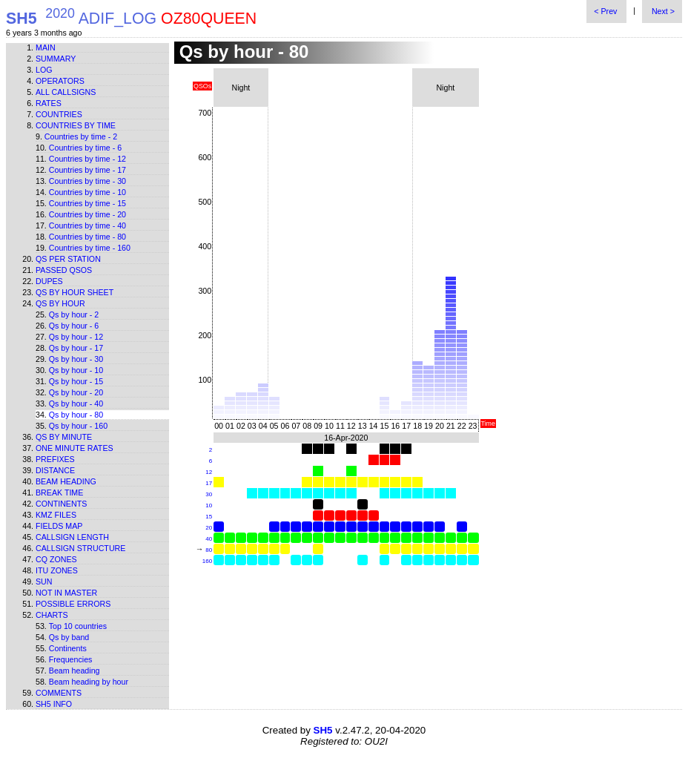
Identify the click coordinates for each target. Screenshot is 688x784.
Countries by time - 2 (81, 136)
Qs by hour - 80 (76, 415)
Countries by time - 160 (90, 248)
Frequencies (71, 659)
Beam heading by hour (89, 682)
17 (209, 483)
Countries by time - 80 (87, 237)
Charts (52, 615)
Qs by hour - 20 (76, 392)
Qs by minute (64, 437)
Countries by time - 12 (87, 159)
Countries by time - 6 (85, 148)
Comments (59, 693)
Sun (44, 582)
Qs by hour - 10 (76, 370)
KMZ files (56, 515)
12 (209, 472)
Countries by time (76, 125)
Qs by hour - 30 (76, 359)
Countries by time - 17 (87, 170)
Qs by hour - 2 (74, 314)
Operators (60, 81)
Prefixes (55, 459)
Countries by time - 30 (87, 181)
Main (46, 47)
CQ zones (56, 559)
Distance (55, 470)
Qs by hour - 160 (78, 426)
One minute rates (75, 448)
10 (209, 505)
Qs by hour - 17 (76, 348)
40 (209, 539)
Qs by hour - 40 (76, 403)
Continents (61, 504)
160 (207, 561)
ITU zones (57, 570)
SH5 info (54, 704)
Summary (56, 59)
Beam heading (66, 481)
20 (209, 528)
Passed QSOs (64, 270)
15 (209, 517)
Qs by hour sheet (75, 292)
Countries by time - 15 (87, 203)
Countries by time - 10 (87, 192)
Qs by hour (60, 303)
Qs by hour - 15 (76, 381)
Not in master (66, 593)
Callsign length (72, 537)
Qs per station (68, 259)
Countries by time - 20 (87, 214)
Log (44, 70)
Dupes (49, 281)
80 (209, 550)
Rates (49, 103)
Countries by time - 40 (87, 225)
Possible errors (73, 604)
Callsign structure (80, 548)
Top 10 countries (78, 626)
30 (209, 494)
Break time (59, 493)
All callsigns (66, 92)
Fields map (59, 526)
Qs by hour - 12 (76, 337)
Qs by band (69, 637)
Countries (59, 114)
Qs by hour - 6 (74, 326)
